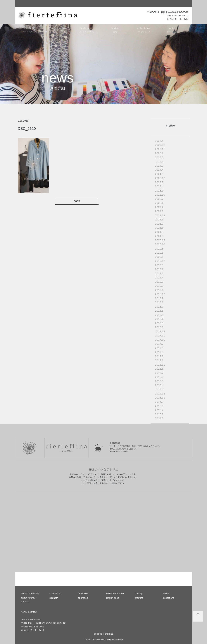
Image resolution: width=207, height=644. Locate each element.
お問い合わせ (172, 29)
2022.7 (159, 199)
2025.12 (160, 145)
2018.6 (159, 311)
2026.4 (159, 141)
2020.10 (160, 244)
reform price (113, 598)
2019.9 (159, 265)
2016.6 (159, 377)
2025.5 (159, 157)
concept (139, 593)
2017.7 (159, 344)
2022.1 (159, 211)
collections (169, 598)
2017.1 (159, 360)
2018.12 (160, 294)
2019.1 (159, 290)
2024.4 (159, 170)
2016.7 (159, 373)
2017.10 (160, 340)
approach (83, 598)
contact (33, 612)
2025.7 (159, 153)
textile (166, 593)
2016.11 (160, 365)
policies (98, 634)
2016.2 (159, 389)
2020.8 (159, 249)
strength (54, 598)
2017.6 (159, 348)
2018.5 (159, 315)
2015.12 (160, 393)
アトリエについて (86, 29)
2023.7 (159, 182)
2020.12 (160, 240)
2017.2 (159, 356)
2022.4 (159, 203)
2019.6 (159, 273)
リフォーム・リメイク (58, 29)
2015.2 (159, 414)
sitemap (109, 634)
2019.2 (159, 286)
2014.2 (159, 418)
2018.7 (159, 307)
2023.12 (160, 178)
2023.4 (159, 186)
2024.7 (159, 166)
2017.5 (159, 352)
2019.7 (159, 269)
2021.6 (159, 228)
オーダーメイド (29, 29)
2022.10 (160, 195)
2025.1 (159, 161)
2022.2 (159, 207)
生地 (115, 29)
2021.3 (159, 236)
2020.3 (159, 253)
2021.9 (159, 219)
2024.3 (159, 174)
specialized (55, 593)
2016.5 (159, 381)
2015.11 (160, 398)
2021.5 (159, 232)
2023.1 (159, 191)
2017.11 (160, 335)
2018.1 (159, 327)
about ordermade (30, 593)
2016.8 (159, 369)
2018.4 (159, 319)
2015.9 (159, 402)
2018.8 (159, 302)
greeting (139, 598)
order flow (83, 593)
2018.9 (159, 298)
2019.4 (159, 277)
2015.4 (159, 410)
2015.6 (159, 406)
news (24, 612)
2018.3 (159, 323)
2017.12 (160, 331)
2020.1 (159, 257)
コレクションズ (144, 29)
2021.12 (160, 215)
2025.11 (160, 149)
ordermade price (115, 593)
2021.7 (159, 224)
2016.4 (159, 385)
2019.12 (160, 261)
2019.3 (159, 282)
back (81, 201)
